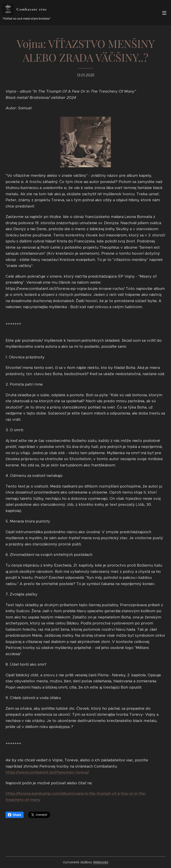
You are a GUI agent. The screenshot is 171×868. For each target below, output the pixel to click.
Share (15, 815)
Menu (164, 13)
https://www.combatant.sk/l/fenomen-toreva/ (47, 772)
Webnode (101, 862)
